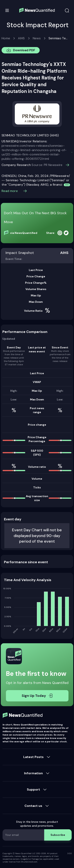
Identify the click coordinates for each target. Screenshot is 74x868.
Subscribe (58, 835)
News (37, 38)
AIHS (21, 38)
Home (6, 38)
